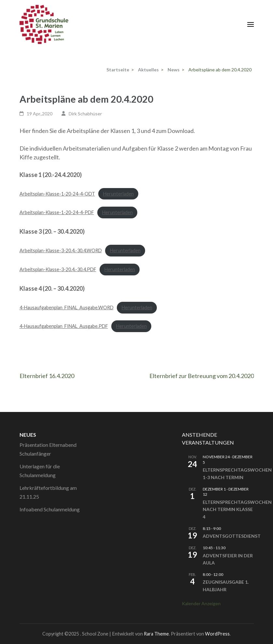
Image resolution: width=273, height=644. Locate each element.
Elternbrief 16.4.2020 (47, 376)
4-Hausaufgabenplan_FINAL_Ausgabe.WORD (67, 307)
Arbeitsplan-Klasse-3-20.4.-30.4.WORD (61, 250)
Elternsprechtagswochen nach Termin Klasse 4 (237, 509)
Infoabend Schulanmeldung (50, 509)
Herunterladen (118, 194)
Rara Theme (156, 634)
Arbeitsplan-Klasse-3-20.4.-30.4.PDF (58, 269)
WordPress (217, 634)
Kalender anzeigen (201, 603)
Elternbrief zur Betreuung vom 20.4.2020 (202, 376)
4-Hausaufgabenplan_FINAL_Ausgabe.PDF (64, 326)
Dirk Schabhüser (85, 114)
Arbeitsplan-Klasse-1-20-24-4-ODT (57, 194)
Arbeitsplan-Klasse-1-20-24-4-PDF (57, 212)
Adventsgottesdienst (232, 536)
